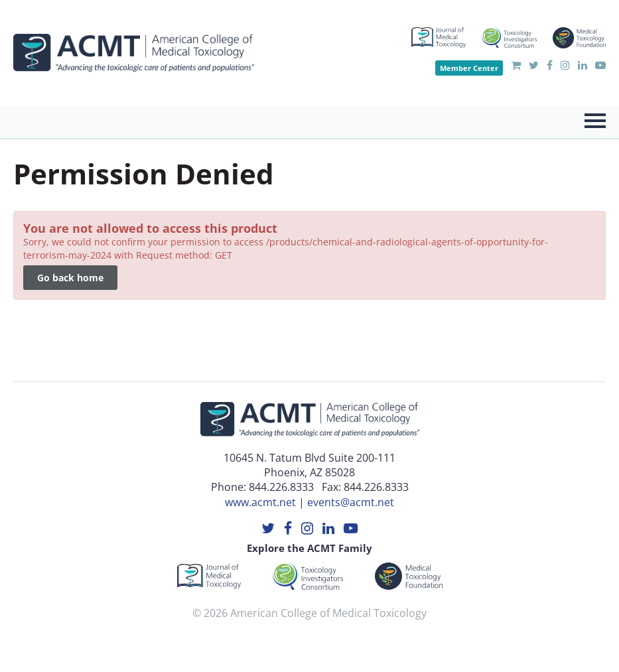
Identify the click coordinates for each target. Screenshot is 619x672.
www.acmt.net (260, 502)
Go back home (70, 278)
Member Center (469, 68)
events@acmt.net (351, 502)
